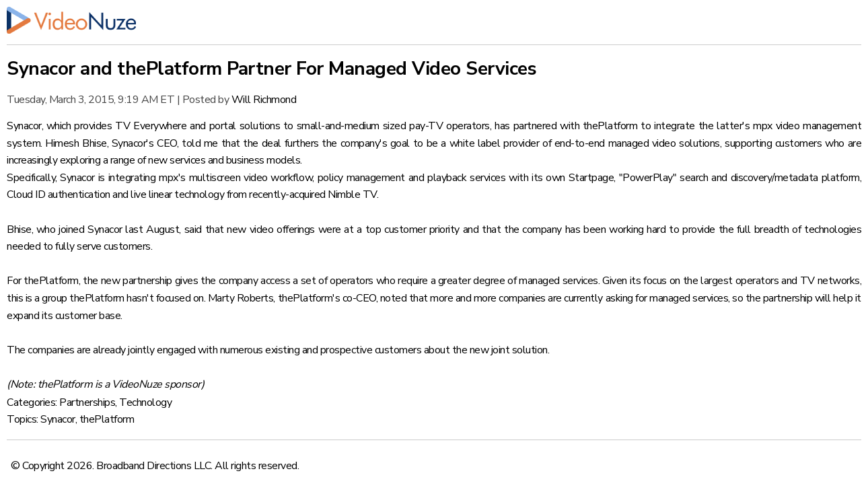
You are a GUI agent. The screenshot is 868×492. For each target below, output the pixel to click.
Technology (145, 402)
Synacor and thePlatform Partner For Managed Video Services (272, 69)
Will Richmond (264, 100)
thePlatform (107, 419)
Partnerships (87, 402)
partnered (535, 126)
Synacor (58, 419)
